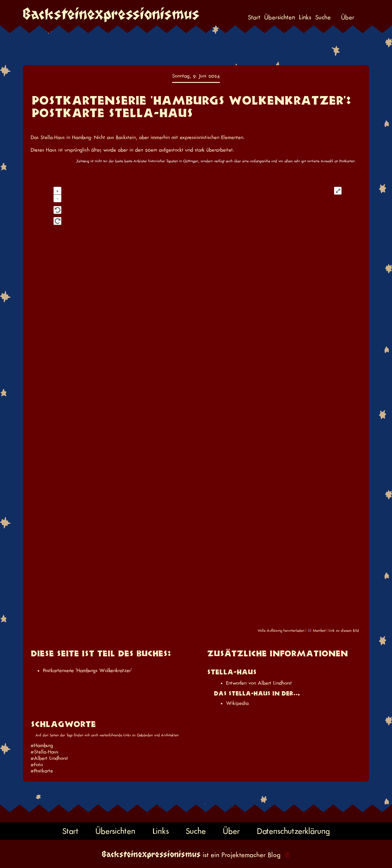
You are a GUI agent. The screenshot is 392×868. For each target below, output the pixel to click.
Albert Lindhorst (275, 683)
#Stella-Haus (44, 752)
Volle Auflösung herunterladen (281, 631)
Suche (323, 17)
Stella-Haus (53, 137)
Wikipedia (237, 703)
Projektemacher (243, 855)
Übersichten (280, 17)
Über (348, 17)
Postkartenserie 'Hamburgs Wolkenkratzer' (87, 670)
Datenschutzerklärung (293, 831)
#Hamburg (42, 745)
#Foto (37, 765)
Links (305, 17)
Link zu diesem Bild (344, 631)
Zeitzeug (83, 161)
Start (254, 17)
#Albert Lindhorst (49, 758)
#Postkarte (42, 771)
